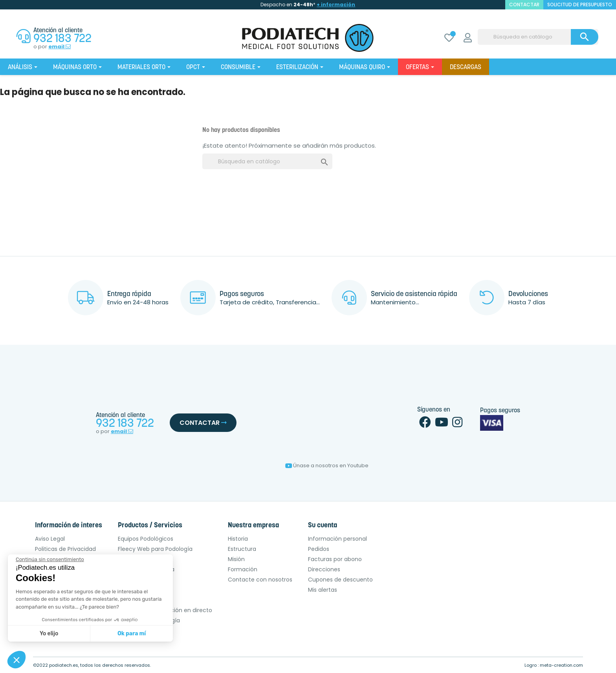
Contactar (203, 423)
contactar (524, 5)
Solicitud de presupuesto (580, 5)
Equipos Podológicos (146, 539)
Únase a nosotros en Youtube (327, 465)
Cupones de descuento (340, 580)
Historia (238, 539)
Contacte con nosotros (260, 580)
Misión (236, 559)
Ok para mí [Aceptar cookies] (132, 634)
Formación (243, 569)
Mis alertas (323, 590)
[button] (16, 660)
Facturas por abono (335, 559)
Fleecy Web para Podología (155, 549)
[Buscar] (538, 37)
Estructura (242, 549)
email (60, 47)
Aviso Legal (50, 539)
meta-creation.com (561, 665)
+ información (336, 5)
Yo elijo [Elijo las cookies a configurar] (49, 634)
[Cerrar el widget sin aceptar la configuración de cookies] (50, 560)
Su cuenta (323, 526)
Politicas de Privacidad (65, 549)
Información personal (337, 539)
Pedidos (319, 549)
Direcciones (324, 569)
